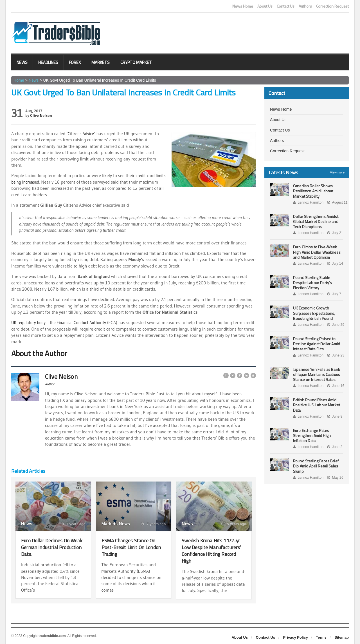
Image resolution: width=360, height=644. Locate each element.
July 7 (333, 294)
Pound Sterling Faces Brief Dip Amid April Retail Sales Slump (315, 466)
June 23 (335, 355)
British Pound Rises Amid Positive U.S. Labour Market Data (316, 405)
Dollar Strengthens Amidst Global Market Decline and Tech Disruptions (315, 221)
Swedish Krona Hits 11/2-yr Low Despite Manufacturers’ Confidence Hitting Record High (214, 550)
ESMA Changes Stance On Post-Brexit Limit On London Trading (132, 547)
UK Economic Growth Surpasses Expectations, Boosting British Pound (314, 313)
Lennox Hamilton (308, 202)
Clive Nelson (41, 115)
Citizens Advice (82, 133)
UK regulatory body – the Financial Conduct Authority (62, 322)
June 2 (334, 447)
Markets (101, 62)
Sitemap (342, 637)
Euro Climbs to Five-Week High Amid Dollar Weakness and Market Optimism (316, 252)
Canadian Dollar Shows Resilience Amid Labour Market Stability (313, 191)
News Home (243, 6)
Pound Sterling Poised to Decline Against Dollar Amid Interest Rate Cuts (316, 344)
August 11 (337, 202)
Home (19, 80)
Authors (305, 6)
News (22, 62)
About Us (265, 6)
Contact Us (286, 6)
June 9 (334, 416)
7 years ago (73, 524)
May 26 (334, 478)
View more (337, 172)
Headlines (48, 62)
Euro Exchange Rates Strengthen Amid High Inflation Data (311, 435)
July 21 (334, 233)
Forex (75, 62)
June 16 (335, 386)
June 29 (335, 325)
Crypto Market (136, 62)
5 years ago (234, 524)
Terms (321, 637)
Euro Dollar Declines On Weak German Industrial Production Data (49, 547)
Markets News (116, 524)
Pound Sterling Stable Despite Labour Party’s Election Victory (312, 283)
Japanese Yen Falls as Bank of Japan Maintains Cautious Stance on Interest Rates (318, 374)
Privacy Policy (296, 637)
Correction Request (332, 6)
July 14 (334, 264)
